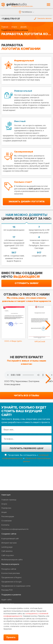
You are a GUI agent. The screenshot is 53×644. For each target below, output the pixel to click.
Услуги (14, 27)
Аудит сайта (6, 600)
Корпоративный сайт (10, 539)
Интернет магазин (9, 543)
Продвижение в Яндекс (12, 578)
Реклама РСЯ (7, 590)
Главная (5, 27)
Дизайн (24, 27)
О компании (7, 521)
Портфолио (6, 508)
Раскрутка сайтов (9, 569)
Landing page (7, 547)
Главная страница (9, 500)
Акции (4, 512)
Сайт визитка (7, 551)
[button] (27, 12)
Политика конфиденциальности (15, 529)
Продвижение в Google (12, 582)
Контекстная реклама (11, 573)
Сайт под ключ (8, 555)
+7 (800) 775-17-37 (11, 19)
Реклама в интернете (10, 564)
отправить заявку (27, 283)
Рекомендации (8, 517)
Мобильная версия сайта (12, 560)
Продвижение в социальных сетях (16, 586)
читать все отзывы (26, 396)
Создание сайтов (9, 534)
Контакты (5, 525)
